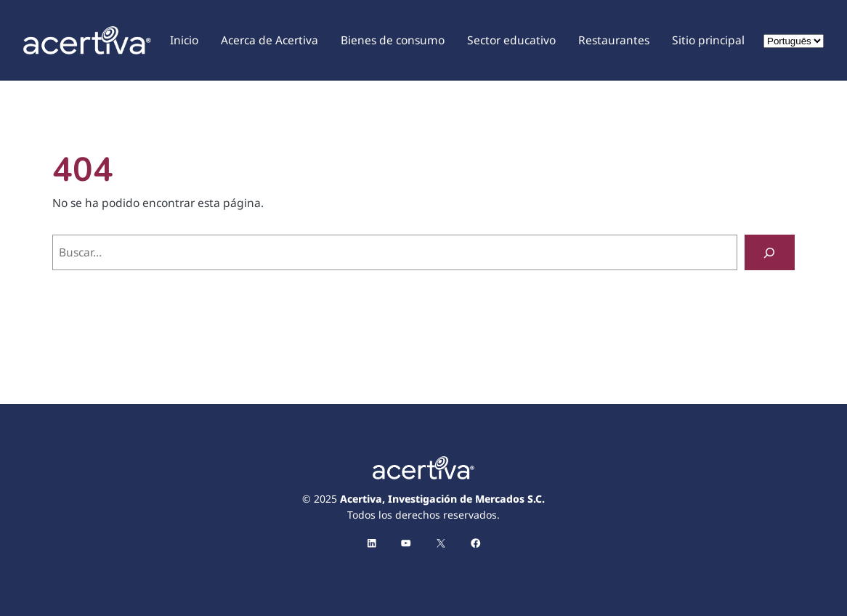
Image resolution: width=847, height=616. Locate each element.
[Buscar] (770, 252)
